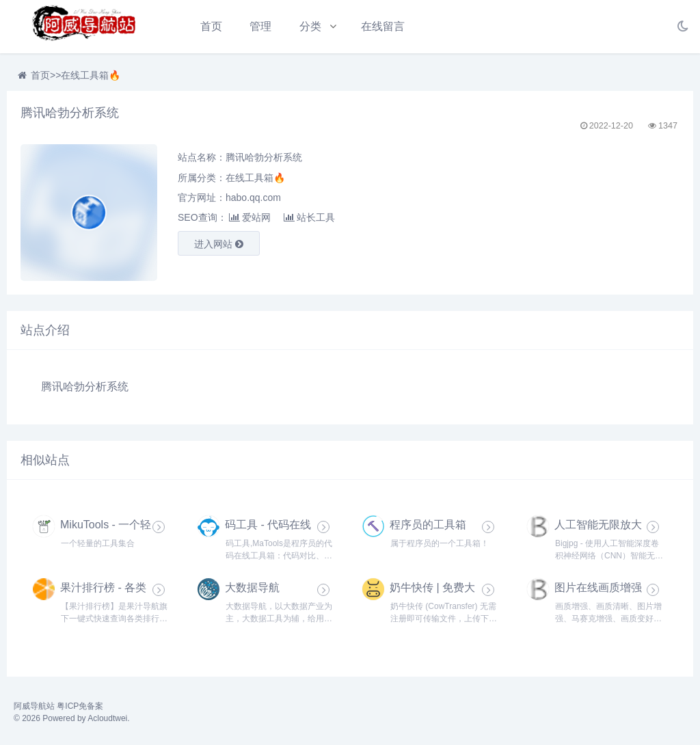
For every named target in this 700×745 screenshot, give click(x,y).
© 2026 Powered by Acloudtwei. (72, 718)
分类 (310, 26)
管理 (260, 26)
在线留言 (383, 26)
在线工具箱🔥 (91, 75)
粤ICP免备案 (80, 706)
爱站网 (250, 217)
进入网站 (219, 244)
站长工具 (309, 217)
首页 (211, 26)
